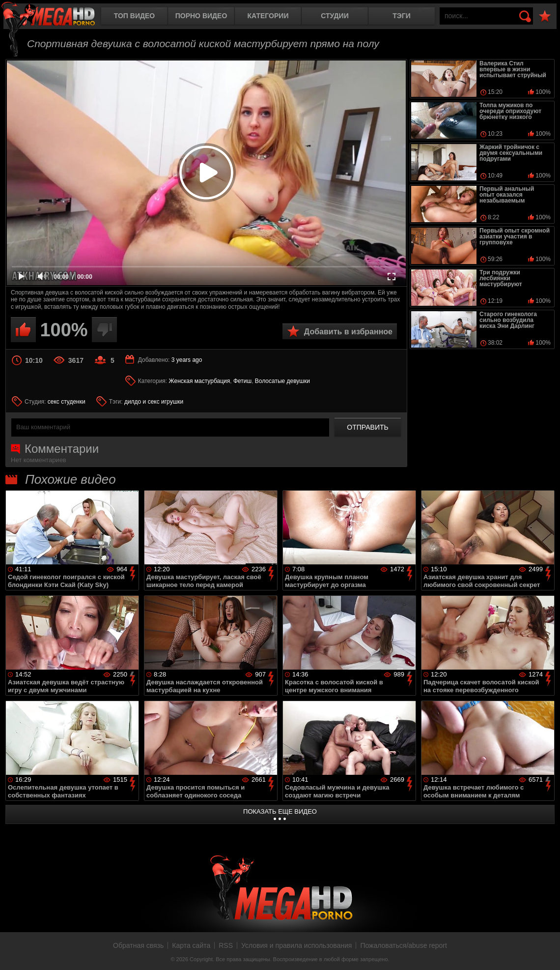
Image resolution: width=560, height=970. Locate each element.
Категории (268, 16)
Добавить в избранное (348, 332)
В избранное (545, 16)
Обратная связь (138, 945)
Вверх (545, 952)
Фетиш (242, 381)
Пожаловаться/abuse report (404, 945)
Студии (335, 16)
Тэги (402, 16)
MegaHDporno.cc (56, 17)
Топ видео (134, 16)
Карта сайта (191, 945)
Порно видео (201, 16)
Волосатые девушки (282, 381)
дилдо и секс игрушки (154, 402)
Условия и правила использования (296, 945)
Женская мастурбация (200, 381)
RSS (226, 945)
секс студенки (67, 402)
